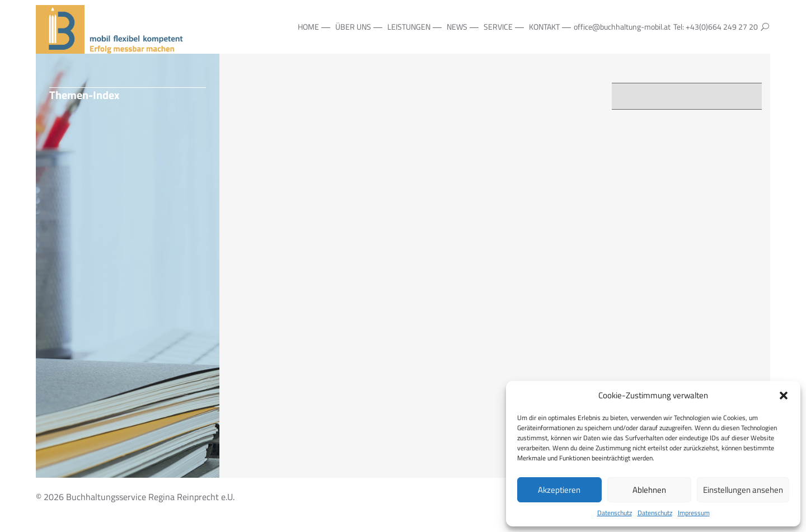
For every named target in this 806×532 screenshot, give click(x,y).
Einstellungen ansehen (743, 490)
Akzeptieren (559, 490)
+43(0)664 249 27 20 (722, 27)
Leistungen (409, 27)
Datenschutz (615, 513)
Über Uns (353, 27)
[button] (784, 396)
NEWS (457, 27)
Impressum (694, 513)
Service (498, 27)
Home (308, 27)
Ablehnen (649, 490)
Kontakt (544, 27)
